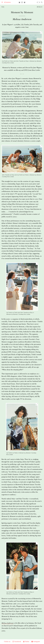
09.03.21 (40, 7)
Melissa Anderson (7, 623)
